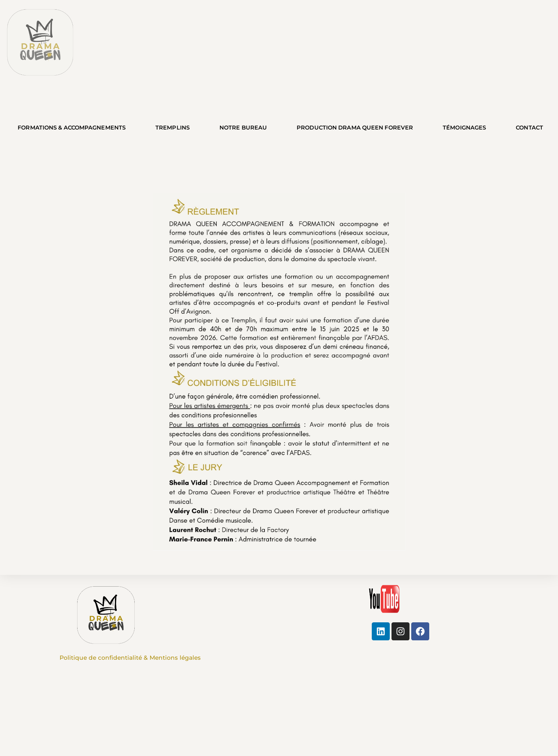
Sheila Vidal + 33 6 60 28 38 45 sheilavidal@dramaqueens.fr (244, 610)
